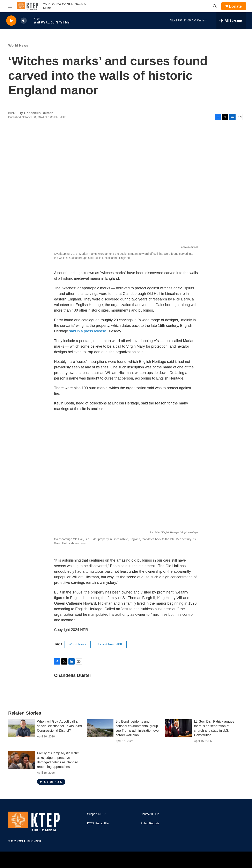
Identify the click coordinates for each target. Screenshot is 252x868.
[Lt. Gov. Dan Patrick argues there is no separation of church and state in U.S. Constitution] (179, 728)
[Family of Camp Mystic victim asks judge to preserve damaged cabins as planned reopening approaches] (22, 760)
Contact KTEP (150, 814)
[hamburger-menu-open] (10, 6)
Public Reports (150, 823)
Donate (235, 6)
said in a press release (88, 331)
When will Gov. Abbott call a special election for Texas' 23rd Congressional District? (59, 726)
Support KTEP (96, 814)
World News (18, 45)
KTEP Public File (98, 823)
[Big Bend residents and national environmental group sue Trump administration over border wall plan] (100, 728)
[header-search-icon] (215, 6)
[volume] (24, 21)
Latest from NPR (110, 644)
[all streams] (231, 21)
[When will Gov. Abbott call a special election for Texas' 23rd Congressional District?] (22, 728)
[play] (11, 21)
